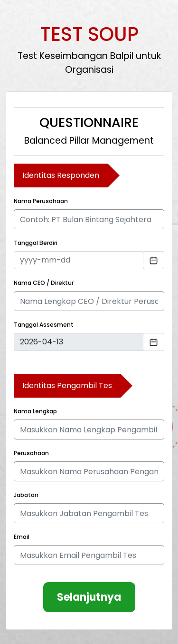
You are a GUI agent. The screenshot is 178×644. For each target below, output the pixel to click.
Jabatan (26, 495)
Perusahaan (31, 453)
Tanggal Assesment (44, 325)
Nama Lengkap (35, 411)
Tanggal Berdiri (36, 243)
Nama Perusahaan (41, 201)
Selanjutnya (89, 597)
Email (22, 537)
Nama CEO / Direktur (44, 283)
